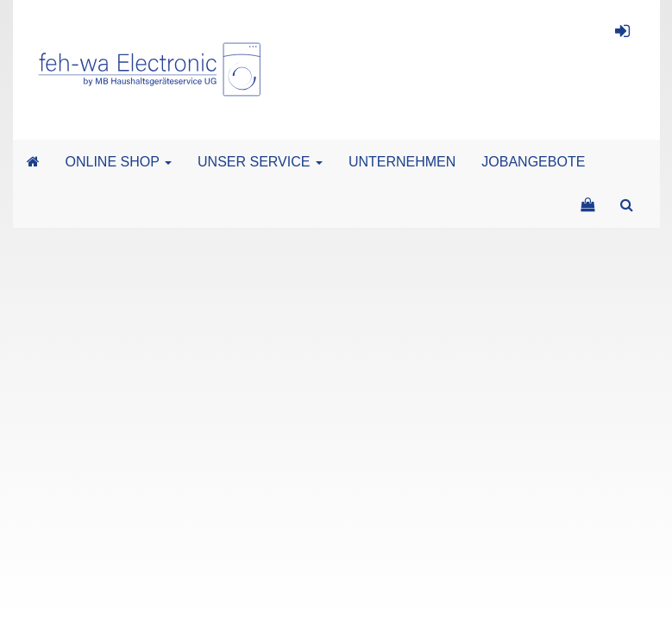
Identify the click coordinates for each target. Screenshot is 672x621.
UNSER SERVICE (260, 162)
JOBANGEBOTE (533, 162)
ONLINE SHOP (119, 162)
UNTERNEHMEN (402, 162)
